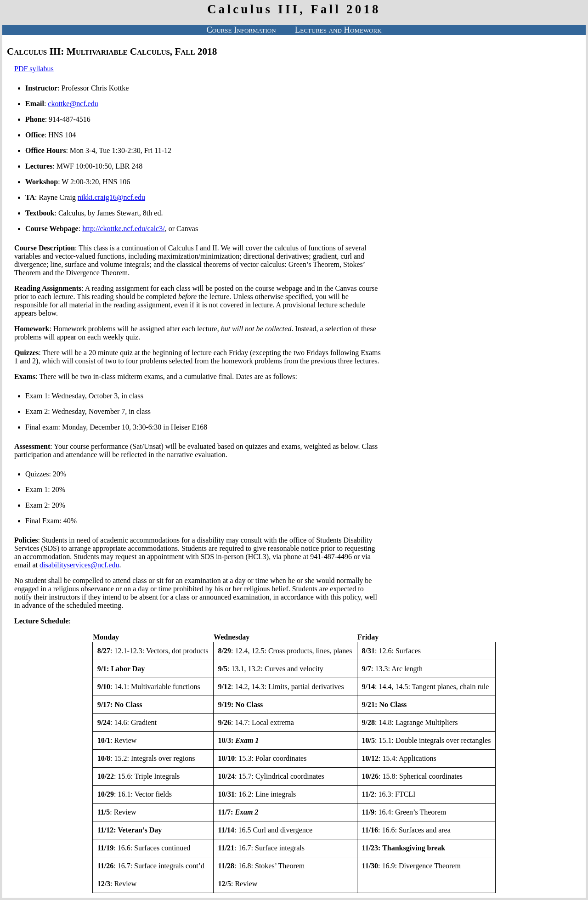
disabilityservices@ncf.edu (79, 565)
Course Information (241, 30)
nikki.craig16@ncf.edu (111, 197)
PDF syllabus (34, 69)
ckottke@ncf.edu (73, 104)
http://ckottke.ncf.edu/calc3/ (124, 229)
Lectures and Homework (338, 30)
